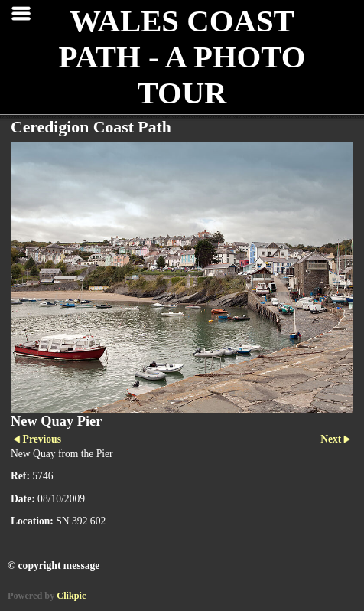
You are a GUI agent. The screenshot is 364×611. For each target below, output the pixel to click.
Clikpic (71, 596)
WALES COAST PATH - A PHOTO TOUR (182, 57)
